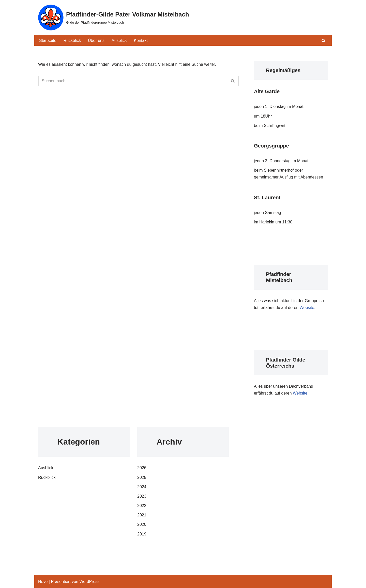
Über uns (96, 40)
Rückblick (72, 40)
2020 (142, 524)
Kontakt (141, 40)
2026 (142, 468)
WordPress (89, 582)
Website (307, 308)
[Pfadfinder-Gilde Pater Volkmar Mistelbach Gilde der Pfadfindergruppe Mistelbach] (114, 18)
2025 (142, 477)
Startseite (48, 40)
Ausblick (119, 40)
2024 (142, 487)
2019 (142, 534)
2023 (142, 496)
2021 (142, 515)
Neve (43, 582)
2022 (142, 506)
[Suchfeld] (323, 40)
